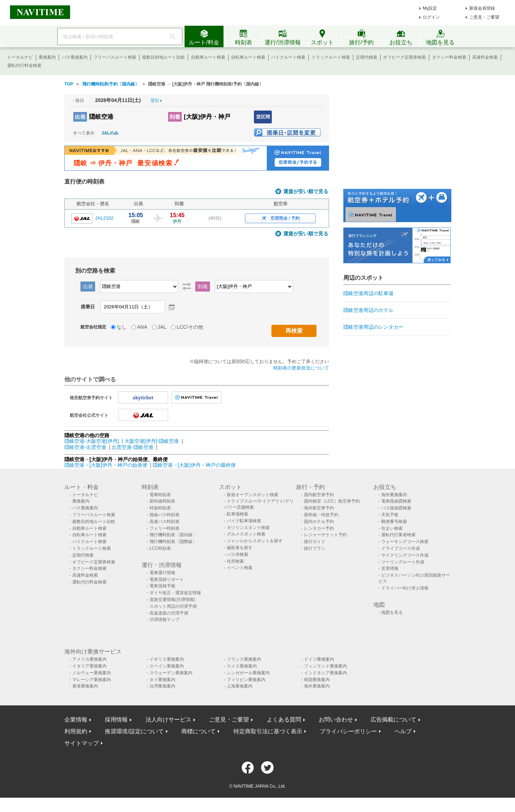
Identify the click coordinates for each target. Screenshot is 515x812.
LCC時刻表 (160, 548)
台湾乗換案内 (162, 686)
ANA (142, 327)
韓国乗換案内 (317, 680)
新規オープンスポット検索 (252, 495)
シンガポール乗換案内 (248, 673)
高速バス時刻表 (165, 522)
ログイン (431, 17)
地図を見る (392, 612)
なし (122, 327)
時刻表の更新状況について (301, 368)
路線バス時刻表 (165, 515)
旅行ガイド (315, 542)
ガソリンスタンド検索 (248, 528)
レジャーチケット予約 (325, 535)
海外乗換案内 (394, 495)
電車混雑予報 (162, 586)
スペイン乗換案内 (167, 666)
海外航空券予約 (319, 508)
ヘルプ (403, 731)
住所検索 (235, 561)
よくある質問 (284, 720)
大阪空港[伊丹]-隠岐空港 (152, 441)
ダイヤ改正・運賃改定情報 (175, 593)
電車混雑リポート (167, 579)
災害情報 (390, 568)
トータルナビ (20, 57)
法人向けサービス (168, 720)
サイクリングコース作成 (405, 555)
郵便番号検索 (394, 522)
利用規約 (76, 731)
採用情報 (116, 720)
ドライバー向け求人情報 (405, 588)
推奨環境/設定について (134, 731)
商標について (198, 731)
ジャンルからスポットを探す (255, 541)
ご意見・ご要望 (484, 17)
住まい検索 (392, 528)
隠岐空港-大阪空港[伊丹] (92, 441)
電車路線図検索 (396, 501)
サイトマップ (82, 743)
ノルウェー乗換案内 (92, 673)
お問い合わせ (336, 720)
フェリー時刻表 (165, 528)
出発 (80, 117)
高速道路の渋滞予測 (169, 613)
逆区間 (263, 117)
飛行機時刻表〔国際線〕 (173, 542)
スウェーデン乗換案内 (171, 673)
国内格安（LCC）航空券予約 (332, 501)
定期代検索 (367, 57)
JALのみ (110, 133)
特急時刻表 (160, 508)
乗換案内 (47, 57)
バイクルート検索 (288, 57)
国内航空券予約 (319, 495)
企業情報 (76, 720)
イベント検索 (240, 568)
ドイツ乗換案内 (319, 659)
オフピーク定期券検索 (404, 57)
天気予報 (390, 515)
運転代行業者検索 (398, 535)
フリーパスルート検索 (115, 57)
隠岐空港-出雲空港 (85, 447)
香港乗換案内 (85, 686)
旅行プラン (315, 548)
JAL (162, 327)
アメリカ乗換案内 (89, 659)
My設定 (430, 8)
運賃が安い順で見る (306, 192)
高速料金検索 (485, 57)
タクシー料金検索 (449, 57)
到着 (175, 117)
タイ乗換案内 (162, 680)
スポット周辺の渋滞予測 (173, 606)
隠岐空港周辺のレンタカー (373, 327)
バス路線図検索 (396, 508)
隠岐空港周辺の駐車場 (368, 293)
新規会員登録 (482, 8)
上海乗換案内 (240, 686)
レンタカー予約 (319, 528)
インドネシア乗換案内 (325, 673)
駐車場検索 (237, 514)
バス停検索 (237, 554)
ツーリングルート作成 (403, 562)
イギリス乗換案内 (167, 659)
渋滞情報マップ (165, 620)
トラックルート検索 (331, 57)
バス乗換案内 (75, 57)
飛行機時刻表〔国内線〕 (173, 535)
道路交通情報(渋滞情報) (172, 600)
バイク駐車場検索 (244, 521)
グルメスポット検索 (246, 534)
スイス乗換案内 (242, 666)
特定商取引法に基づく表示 (268, 731)
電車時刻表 (160, 495)
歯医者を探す (240, 548)
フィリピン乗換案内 (246, 680)
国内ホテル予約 (319, 522)
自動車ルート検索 (208, 57)
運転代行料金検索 (24, 65)
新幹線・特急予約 (321, 515)
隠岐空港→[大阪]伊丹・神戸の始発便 (107, 465)
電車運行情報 (162, 573)
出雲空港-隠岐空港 (133, 447)
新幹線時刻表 (162, 501)
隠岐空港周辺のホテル (368, 310)
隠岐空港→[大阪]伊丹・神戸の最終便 (194, 465)
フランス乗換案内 (244, 659)
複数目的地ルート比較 (163, 57)
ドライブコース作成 (401, 548)
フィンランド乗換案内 (325, 666)
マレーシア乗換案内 (92, 680)
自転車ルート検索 (248, 57)
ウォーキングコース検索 (405, 542)
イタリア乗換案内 (89, 666)
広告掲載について (393, 720)
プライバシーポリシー (348, 731)
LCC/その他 (190, 327)
